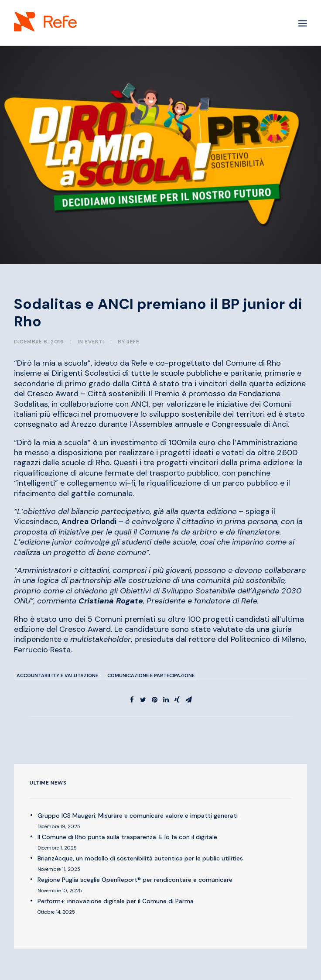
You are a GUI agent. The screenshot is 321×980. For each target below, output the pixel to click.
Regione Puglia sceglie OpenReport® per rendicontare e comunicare (135, 880)
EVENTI (94, 342)
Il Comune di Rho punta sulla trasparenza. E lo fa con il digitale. (128, 837)
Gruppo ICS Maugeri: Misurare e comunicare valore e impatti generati (138, 816)
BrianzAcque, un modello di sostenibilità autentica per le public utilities (140, 858)
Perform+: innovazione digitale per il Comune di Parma (116, 901)
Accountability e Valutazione (57, 675)
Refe (133, 342)
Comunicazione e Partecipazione (151, 675)
